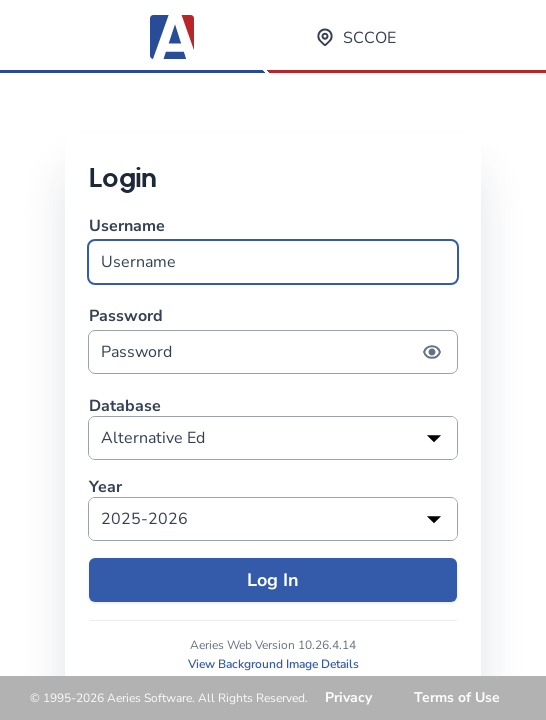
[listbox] (273, 438)
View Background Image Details (273, 664)
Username (273, 249)
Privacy (348, 697)
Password (273, 339)
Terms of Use (457, 697)
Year (105, 487)
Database (125, 406)
